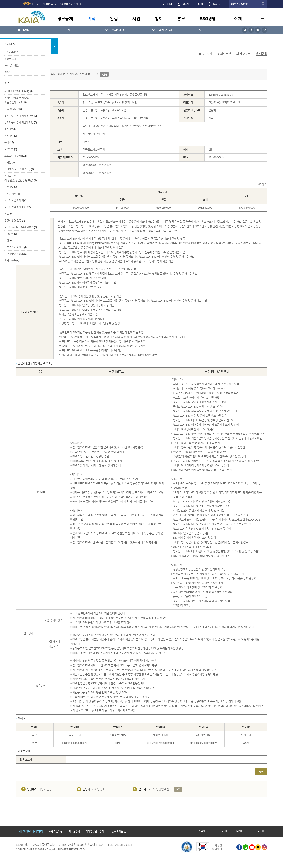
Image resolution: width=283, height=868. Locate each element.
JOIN (200, 4)
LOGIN (185, 4)
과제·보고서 (165, 30)
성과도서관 (118, 30)
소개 (238, 19)
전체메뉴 (263, 19)
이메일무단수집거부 (96, 831)
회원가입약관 (56, 831)
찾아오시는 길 (119, 831)
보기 (178, 789)
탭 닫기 (54, 46)
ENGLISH (217, 4)
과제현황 (262, 54)
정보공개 (65, 19)
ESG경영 (208, 19)
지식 (91, 19)
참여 (159, 19)
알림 (114, 19)
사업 (136, 19)
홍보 (181, 19)
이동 (227, 831)
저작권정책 (74, 831)
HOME (169, 4)
